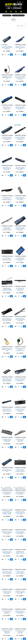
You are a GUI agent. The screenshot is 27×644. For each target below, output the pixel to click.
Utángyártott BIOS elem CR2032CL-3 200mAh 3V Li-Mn (7, 350)
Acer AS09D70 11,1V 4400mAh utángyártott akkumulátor (20, 449)
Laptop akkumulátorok (18, 15)
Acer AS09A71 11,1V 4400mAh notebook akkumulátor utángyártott (7, 109)
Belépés (17, 2)
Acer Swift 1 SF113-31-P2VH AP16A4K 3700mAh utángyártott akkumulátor (20, 529)
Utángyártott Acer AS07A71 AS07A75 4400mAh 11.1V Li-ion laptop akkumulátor (20, 509)
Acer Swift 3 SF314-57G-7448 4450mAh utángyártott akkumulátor (7, 588)
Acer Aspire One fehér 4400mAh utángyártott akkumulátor (7, 488)
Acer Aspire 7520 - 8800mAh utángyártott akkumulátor (20, 568)
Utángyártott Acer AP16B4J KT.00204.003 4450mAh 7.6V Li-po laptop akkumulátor (20, 608)
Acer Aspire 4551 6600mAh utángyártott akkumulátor (20, 488)
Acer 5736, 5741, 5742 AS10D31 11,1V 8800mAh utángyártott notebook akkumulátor (7, 199)
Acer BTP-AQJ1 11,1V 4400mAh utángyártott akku (7, 429)
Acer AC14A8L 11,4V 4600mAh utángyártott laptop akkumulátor (7, 370)
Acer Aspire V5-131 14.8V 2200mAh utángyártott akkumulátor (7, 628)
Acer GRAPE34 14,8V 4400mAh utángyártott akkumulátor (20, 469)
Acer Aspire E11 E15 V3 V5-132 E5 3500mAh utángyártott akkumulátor (20, 390)
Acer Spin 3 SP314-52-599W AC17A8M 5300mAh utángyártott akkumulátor (20, 430)
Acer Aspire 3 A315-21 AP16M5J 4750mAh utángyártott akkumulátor (7, 410)
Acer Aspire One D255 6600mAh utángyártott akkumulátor (20, 370)
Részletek (3, 55)
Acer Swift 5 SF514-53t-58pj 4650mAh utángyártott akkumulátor (7, 568)
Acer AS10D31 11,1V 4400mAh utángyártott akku (20, 48)
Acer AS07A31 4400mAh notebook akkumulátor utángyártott (7, 138)
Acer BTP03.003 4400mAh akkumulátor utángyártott (7, 449)
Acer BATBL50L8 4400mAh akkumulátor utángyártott (20, 259)
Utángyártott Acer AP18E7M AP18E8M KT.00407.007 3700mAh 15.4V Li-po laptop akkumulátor (7, 290)
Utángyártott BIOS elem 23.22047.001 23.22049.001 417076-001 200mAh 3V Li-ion (20, 350)
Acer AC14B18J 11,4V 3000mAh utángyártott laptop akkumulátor (7, 319)
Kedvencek (23, 2)
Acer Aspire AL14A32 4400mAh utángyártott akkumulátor (20, 168)
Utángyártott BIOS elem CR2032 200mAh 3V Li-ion (7, 78)
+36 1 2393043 (14, 8)
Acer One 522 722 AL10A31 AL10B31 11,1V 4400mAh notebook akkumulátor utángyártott (7, 390)
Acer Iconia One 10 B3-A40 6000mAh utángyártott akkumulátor (7, 608)
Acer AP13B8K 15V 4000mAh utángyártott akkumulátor (20, 199)
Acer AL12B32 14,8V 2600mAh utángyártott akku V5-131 (20, 108)
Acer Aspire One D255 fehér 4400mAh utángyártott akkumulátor (20, 628)
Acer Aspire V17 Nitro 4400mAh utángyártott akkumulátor (20, 548)
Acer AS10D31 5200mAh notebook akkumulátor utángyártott (20, 78)
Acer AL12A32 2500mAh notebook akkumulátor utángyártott (20, 138)
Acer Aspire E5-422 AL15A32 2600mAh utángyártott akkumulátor (20, 290)
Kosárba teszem (11, 55)
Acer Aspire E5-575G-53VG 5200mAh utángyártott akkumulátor (20, 410)
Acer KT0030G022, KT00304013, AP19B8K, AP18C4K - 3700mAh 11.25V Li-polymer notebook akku (7, 470)
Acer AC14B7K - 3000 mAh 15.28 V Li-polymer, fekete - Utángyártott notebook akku (7, 529)
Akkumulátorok (7, 15)
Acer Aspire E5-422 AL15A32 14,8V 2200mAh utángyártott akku (7, 229)
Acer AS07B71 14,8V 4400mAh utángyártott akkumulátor (20, 229)
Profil (20, 2)
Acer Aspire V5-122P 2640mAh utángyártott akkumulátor (7, 508)
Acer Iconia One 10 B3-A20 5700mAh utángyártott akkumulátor (20, 588)
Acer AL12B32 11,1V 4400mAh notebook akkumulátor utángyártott (7, 169)
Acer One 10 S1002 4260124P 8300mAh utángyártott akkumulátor (7, 549)
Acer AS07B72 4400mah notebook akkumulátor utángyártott (7, 48)
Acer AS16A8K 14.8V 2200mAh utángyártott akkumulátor (20, 319)
